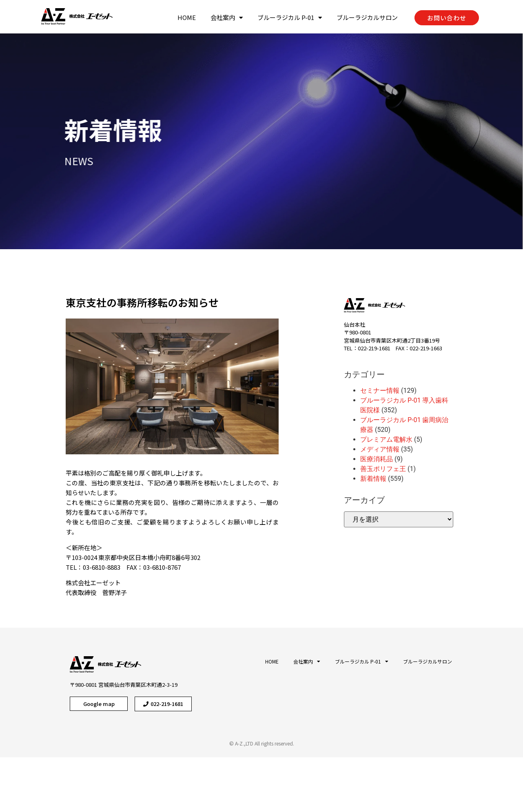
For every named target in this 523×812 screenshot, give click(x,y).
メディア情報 (380, 449)
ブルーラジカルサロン (367, 17)
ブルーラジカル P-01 (290, 18)
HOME (187, 17)
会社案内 (227, 18)
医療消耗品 (377, 459)
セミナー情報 (380, 391)
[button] (447, 18)
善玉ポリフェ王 (383, 469)
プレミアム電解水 (386, 439)
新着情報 (90, 129)
